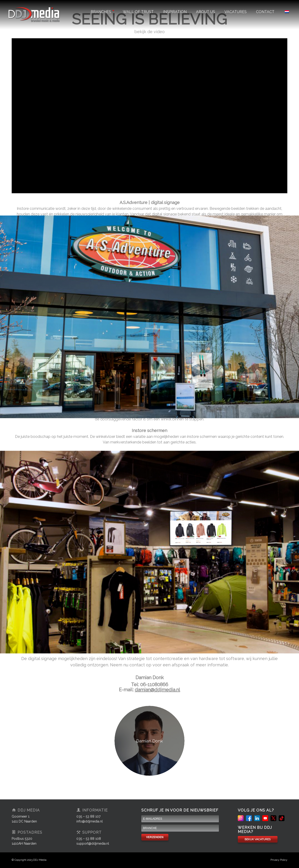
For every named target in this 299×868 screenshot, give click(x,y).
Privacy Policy (279, 860)
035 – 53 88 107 (88, 816)
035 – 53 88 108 (89, 839)
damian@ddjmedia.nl (157, 690)
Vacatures (236, 12)
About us (206, 12)
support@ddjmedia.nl (93, 843)
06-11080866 (154, 685)
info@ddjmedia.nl (90, 821)
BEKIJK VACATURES (258, 839)
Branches (102, 12)
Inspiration (175, 12)
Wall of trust (138, 12)
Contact (265, 12)
